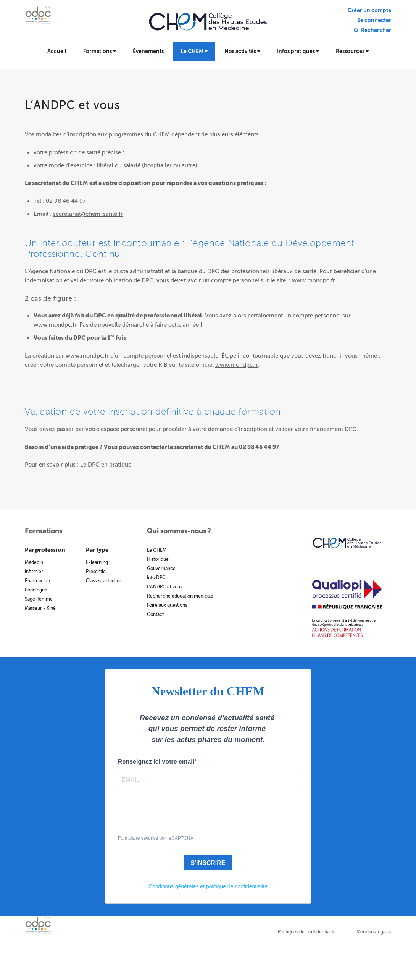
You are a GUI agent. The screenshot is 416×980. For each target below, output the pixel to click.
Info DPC (156, 578)
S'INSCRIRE (208, 863)
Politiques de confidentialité (307, 932)
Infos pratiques (298, 51)
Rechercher (376, 31)
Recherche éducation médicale (180, 596)
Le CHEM (194, 51)
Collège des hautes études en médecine (208, 27)
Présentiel (96, 572)
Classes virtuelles (104, 581)
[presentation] (176, 816)
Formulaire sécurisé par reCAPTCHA (156, 838)
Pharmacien (37, 581)
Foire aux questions (167, 605)
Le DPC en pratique (106, 465)
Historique (158, 559)
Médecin (34, 562)
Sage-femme (39, 599)
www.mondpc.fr (314, 280)
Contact (155, 614)
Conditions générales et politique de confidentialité (208, 886)
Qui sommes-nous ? (179, 531)
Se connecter (374, 21)
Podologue (36, 590)
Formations (100, 51)
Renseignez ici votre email (156, 762)
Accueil (57, 51)
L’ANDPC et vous (164, 587)
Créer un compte (369, 11)
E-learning (97, 562)
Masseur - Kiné (40, 608)
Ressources (352, 51)
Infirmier (34, 572)
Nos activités (242, 51)
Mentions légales (374, 932)
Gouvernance (161, 569)
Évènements (148, 51)
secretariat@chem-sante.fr (88, 214)
